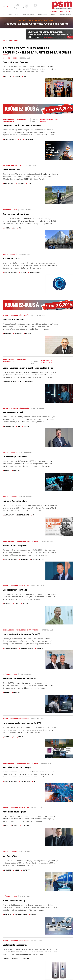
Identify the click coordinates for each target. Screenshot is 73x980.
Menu (7, 6)
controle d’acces (37, 559)
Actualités (14, 41)
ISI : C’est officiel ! (11, 856)
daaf (26, 76)
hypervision (29, 139)
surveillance (9, 515)
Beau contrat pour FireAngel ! (16, 62)
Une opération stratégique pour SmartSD (22, 634)
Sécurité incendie (10, 58)
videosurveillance (11, 272)
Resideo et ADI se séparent (15, 545)
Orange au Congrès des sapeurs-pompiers (22, 125)
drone (20, 737)
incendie (40, 648)
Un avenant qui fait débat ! (15, 457)
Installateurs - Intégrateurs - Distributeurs (20, 541)
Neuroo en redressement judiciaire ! (19, 679)
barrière (21, 184)
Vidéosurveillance (65, 15)
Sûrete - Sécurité (13, 15)
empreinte (18, 333)
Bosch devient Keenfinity (14, 901)
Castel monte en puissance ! (16, 945)
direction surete (10, 139)
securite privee (35, 272)
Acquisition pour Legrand (14, 812)
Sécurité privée (29, 15)
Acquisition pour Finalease (15, 320)
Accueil (5, 41)
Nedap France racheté (13, 412)
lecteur (28, 333)
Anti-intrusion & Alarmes (46, 15)
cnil (20, 228)
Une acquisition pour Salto (15, 590)
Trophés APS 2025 (11, 258)
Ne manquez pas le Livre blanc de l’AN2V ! (22, 723)
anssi (29, 184)
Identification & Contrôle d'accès (16, 315)
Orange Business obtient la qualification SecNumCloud (28, 368)
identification (9, 426)
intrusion (24, 559)
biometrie (8, 333)
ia (20, 139)
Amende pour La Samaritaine (16, 214)
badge (17, 604)
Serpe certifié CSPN (12, 170)
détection (8, 76)
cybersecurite (9, 184)
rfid (19, 426)
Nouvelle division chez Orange (17, 767)
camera (7, 228)
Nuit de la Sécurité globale (15, 501)
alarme (18, 76)
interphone (25, 826)
